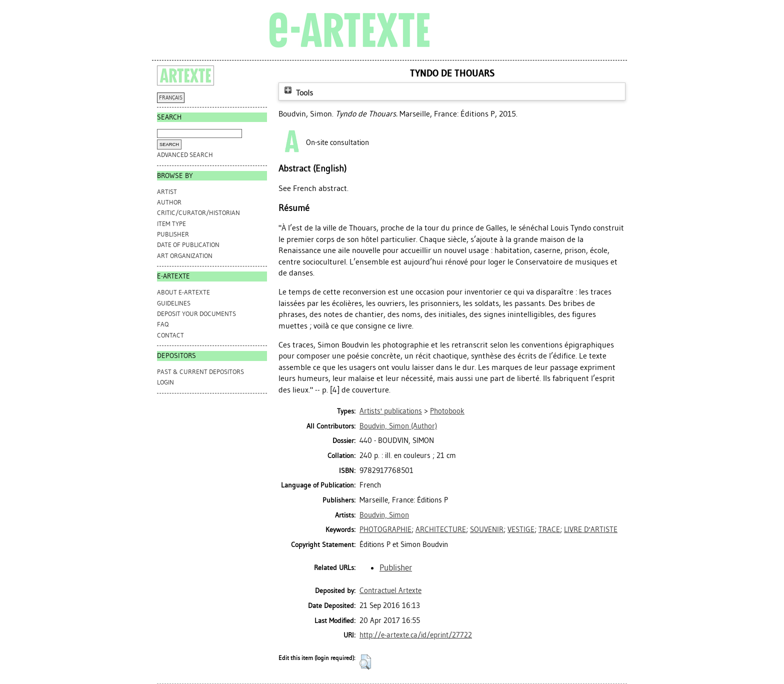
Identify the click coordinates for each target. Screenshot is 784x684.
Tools (297, 93)
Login (165, 382)
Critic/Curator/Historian (198, 213)
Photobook (447, 411)
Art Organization (185, 256)
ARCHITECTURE (441, 529)
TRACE (549, 529)
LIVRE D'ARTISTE (591, 529)
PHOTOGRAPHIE (385, 529)
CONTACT (170, 335)
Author (169, 202)
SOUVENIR (487, 529)
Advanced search (185, 155)
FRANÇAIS (171, 98)
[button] (365, 662)
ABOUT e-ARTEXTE (183, 292)
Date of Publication (188, 245)
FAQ (163, 324)
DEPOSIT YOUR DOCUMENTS (196, 314)
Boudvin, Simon (384, 515)
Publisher (173, 234)
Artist (167, 192)
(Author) (398, 426)
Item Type (171, 224)
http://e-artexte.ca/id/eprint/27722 (416, 635)
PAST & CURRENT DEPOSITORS (200, 372)
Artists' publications (391, 411)
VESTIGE (521, 529)
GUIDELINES (174, 303)
